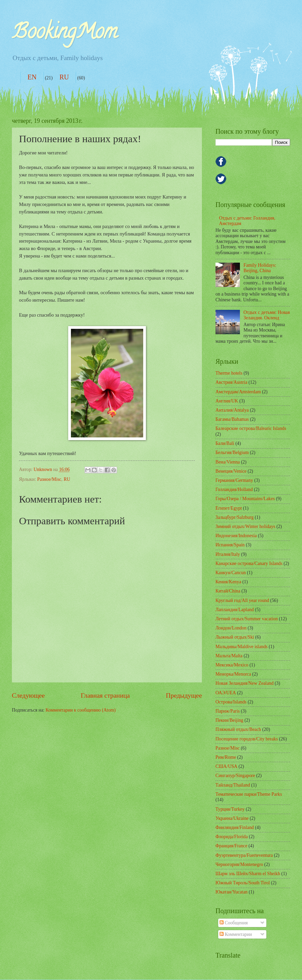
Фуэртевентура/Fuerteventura (244, 855)
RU (64, 77)
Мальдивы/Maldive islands (241, 647)
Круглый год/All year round (242, 600)
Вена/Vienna (228, 462)
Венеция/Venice (231, 471)
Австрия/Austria (231, 382)
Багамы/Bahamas (232, 419)
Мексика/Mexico (232, 665)
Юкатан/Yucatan (231, 892)
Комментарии (236, 934)
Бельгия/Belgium (232, 453)
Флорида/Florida (232, 837)
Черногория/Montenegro (239, 864)
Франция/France (231, 846)
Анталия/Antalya (232, 410)
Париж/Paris (228, 711)
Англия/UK (227, 401)
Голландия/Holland (234, 489)
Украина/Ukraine (232, 818)
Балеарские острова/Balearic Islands (251, 428)
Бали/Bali (225, 443)
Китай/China (228, 591)
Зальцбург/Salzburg (234, 517)
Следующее (28, 695)
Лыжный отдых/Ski (235, 637)
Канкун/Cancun (231, 573)
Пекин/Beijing (229, 720)
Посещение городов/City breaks (247, 739)
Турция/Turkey (230, 809)
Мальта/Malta (229, 656)
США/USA (226, 766)
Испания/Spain (230, 545)
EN (32, 77)
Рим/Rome (226, 757)
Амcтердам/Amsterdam (238, 392)
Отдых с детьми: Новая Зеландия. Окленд (267, 315)
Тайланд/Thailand (233, 785)
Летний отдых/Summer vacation (247, 619)
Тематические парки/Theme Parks (249, 794)
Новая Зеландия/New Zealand (244, 683)
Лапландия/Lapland (235, 610)
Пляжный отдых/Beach (238, 729)
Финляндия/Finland (235, 827)
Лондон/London (231, 628)
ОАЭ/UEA (226, 693)
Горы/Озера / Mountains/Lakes (245, 499)
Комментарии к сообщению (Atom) (81, 710)
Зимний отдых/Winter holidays (245, 526)
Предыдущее (184, 695)
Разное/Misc (49, 479)
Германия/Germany (234, 480)
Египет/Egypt (229, 508)
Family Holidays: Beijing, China (260, 268)
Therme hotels (229, 373)
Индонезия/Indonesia (236, 536)
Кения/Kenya (228, 582)
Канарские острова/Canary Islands (249, 563)
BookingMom (65, 34)
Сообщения (234, 923)
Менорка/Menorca (233, 674)
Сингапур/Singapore (235, 776)
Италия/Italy (228, 554)
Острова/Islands (231, 702)
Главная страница (105, 695)
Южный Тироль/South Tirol (243, 883)
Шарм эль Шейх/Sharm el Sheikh (248, 874)
